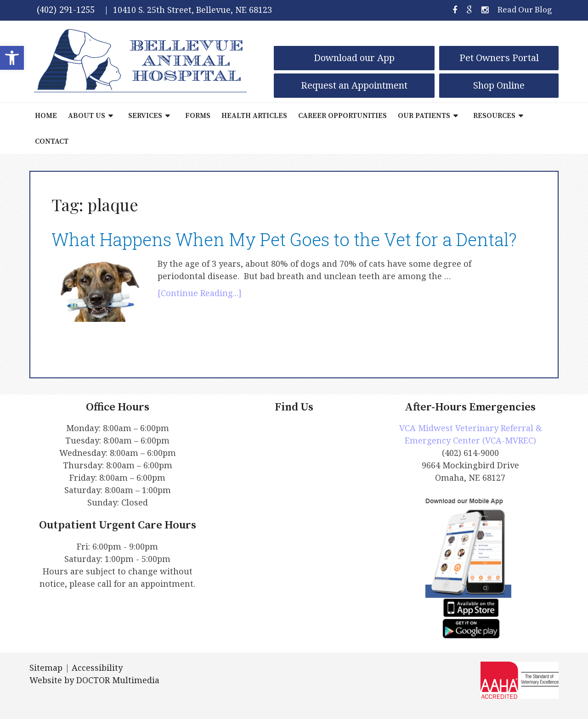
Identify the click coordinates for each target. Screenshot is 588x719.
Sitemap (46, 668)
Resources (494, 116)
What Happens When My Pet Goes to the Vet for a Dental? (284, 239)
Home (46, 116)
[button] (12, 58)
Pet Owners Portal (499, 58)
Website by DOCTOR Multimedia (94, 680)
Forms (198, 116)
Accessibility (97, 668)
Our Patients (424, 116)
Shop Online (499, 85)
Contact (52, 141)
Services (145, 116)
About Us (87, 116)
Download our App (354, 58)
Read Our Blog (525, 10)
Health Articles (254, 116)
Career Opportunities (342, 116)
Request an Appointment (354, 85)
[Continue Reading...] (200, 293)
